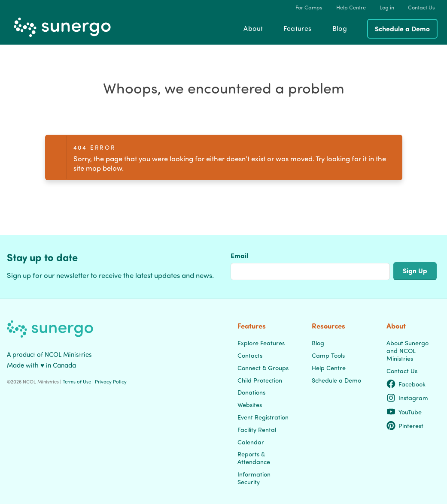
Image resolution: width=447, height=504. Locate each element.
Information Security (254, 478)
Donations (251, 392)
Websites (250, 404)
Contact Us (402, 371)
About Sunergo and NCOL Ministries (407, 350)
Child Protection (260, 380)
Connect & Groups (263, 368)
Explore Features (261, 343)
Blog (318, 343)
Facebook (406, 384)
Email (239, 255)
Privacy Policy (111, 382)
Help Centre (329, 368)
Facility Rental (257, 429)
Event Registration (263, 417)
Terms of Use (77, 382)
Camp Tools (328, 355)
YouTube (404, 412)
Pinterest (405, 426)
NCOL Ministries (68, 354)
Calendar (251, 442)
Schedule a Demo (402, 29)
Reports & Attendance (254, 458)
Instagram (407, 398)
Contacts (250, 355)
